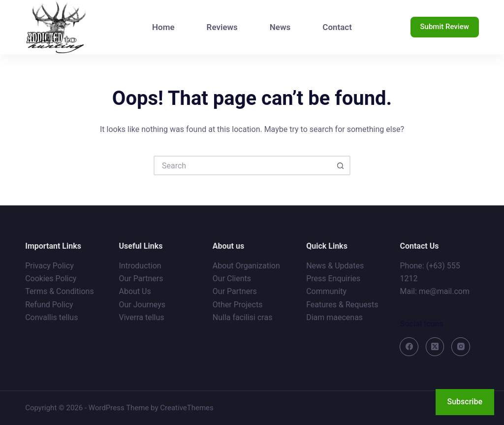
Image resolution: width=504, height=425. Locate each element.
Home (163, 27)
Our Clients (232, 278)
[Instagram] (461, 347)
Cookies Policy (51, 278)
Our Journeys (142, 305)
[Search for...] (242, 165)
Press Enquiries (333, 278)
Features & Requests (342, 305)
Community (326, 291)
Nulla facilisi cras (243, 317)
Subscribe (465, 402)
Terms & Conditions (60, 291)
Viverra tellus (142, 317)
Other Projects (238, 305)
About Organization (246, 266)
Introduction (140, 266)
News (280, 27)
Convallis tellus (51, 317)
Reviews (222, 27)
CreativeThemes (187, 408)
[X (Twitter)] (435, 347)
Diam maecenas (334, 317)
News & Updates (335, 266)
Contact (337, 27)
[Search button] (341, 165)
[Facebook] (409, 347)
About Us (135, 291)
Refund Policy (49, 305)
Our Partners (141, 278)
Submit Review (445, 27)
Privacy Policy (49, 266)
